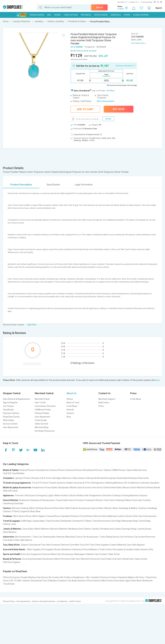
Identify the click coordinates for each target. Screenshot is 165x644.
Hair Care (76, 559)
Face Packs (106, 559)
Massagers (80, 554)
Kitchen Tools (102, 500)
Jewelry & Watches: (12, 529)
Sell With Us (122, 2)
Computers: (9, 478)
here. (158, 380)
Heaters (63, 581)
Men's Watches (42, 529)
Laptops (18, 478)
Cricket (103, 554)
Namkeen (66, 549)
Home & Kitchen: (11, 500)
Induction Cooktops (112, 495)
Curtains (147, 500)
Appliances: (9, 495)
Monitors (67, 478)
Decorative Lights (122, 581)
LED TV (13, 581)
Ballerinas (112, 516)
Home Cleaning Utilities (120, 500)
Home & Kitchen (71, 15)
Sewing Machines (130, 495)
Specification (53, 185)
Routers (36, 478)
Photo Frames (94, 581)
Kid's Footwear (53, 545)
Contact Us (133, 2)
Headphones (38, 487)
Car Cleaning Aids (47, 537)
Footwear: (8, 516)
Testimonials (41, 420)
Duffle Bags (26, 521)
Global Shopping (141, 15)
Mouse (126, 487)
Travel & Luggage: (12, 521)
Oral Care (117, 559)
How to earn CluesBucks (125, 65)
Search (99, 7)
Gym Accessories (65, 554)
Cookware (90, 500)
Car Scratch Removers (145, 537)
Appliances (86, 15)
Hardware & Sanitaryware (43, 500)
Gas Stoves (43, 577)
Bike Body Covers (74, 537)
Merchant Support (107, 399)
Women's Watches (59, 529)
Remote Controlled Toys (73, 545)
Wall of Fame (75, 601)
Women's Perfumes (90, 559)
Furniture (80, 500)
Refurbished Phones (93, 470)
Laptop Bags (39, 521)
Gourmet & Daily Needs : (15, 549)
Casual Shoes (54, 516)
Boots (129, 516)
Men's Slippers (39, 516)
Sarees (7, 511)
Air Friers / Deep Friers (146, 577)
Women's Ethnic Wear (54, 508)
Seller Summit (41, 424)
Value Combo (141, 559)
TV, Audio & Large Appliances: (17, 483)
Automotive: (9, 537)
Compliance (62, 601)
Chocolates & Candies (123, 549)
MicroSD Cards (11, 491)
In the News (72, 406)
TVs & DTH (37, 483)
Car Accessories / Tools (94, 537)
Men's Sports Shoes (22, 516)
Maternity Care (124, 545)
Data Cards (143, 478)
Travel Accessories (101, 521)
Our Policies (8, 406)
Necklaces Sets (76, 529)
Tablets (107, 470)
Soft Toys (90, 545)
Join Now (110, 91)
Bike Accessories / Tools (26, 537)
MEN (49, 15)
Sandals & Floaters (70, 516)
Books (58, 549)
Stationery (77, 549)
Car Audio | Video (12, 540)
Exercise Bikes (49, 554)
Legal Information (84, 185)
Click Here (32, 325)
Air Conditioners (132, 483)
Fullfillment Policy (43, 410)
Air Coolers (54, 577)
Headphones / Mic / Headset (86, 577)
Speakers (155, 483)
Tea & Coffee (105, 549)
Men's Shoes (107, 581)
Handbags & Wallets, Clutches (133, 508)
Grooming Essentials (32, 559)
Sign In (159, 8)
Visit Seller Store (138, 43)
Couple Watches (28, 577)
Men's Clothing (36, 508)
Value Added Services (137, 470)
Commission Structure (45, 406)
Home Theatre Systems (54, 483)
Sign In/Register (10, 403)
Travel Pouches (53, 521)
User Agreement (11, 427)
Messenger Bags (130, 521)
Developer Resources (45, 431)
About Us (72, 393)
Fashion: (7, 508)
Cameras (145, 483)
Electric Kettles (77, 495)
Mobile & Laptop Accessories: (17, 487)
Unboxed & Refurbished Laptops (101, 478)
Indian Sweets (141, 549)
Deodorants (48, 559)
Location (121, 9)
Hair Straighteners (93, 495)
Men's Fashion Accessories (78, 508)
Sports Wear (97, 508)
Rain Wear (137, 581)
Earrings (126, 529)
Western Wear (111, 508)
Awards (70, 410)
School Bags (145, 521)
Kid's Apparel (139, 545)
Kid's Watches (10, 532)
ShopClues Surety (11, 417)
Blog (69, 417)
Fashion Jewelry (91, 529)
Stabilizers (53, 581)
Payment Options (11, 413)
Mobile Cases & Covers (81, 487)
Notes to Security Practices (44, 601)
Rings (134, 529)
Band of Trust (73, 403)
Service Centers (10, 424)
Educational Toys (37, 545)
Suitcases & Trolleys (82, 521)
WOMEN (57, 15)
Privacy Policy (9, 601)
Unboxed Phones (74, 470)
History (70, 399)
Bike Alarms (27, 540)
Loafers (121, 516)
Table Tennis (114, 554)
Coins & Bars (28, 529)
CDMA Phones (119, 470)
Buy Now (119, 109)
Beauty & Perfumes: (12, 559)
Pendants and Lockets (111, 529)
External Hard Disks (113, 487)
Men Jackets (24, 581)
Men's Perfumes (62, 559)
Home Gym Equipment (31, 554)
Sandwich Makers (127, 577)
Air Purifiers (66, 577)
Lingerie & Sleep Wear (30, 511)
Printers (27, 478)
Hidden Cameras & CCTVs (79, 483)
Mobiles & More (37, 15)
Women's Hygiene (12, 562)
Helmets (60, 537)
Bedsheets (24, 500)
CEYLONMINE (77, 47)
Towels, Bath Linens (65, 500)
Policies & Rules (42, 413)
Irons (6, 581)
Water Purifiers (62, 495)
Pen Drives (97, 487)
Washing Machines (114, 483)
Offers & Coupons (11, 577)
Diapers (25, 545)
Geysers (144, 495)
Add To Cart (85, 109)
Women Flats (100, 516)
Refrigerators (98, 483)
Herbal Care (128, 559)
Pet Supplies (48, 549)
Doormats (137, 500)
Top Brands (9, 584)
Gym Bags (116, 521)
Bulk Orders (104, 403)
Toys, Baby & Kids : (12, 545)
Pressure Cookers (109, 577)
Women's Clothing (20, 508)
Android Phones (27, 470)
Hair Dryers (30, 495)
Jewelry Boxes (145, 529)
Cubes (113, 545)
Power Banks (51, 487)
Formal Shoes (86, 516)
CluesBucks (8, 410)
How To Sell (40, 403)
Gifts (151, 549)
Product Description (21, 185)
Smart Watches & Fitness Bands (145, 487)
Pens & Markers (91, 549)
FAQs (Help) (8, 420)
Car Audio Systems (77, 581)
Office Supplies (34, 549)
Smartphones (42, 470)
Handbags (152, 508)
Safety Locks (10, 524)
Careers (70, 413)
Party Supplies (102, 545)
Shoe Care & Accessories (145, 516)
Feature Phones (57, 470)
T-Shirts (15, 511)
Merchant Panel (42, 399)
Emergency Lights (45, 495)
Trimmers (19, 495)
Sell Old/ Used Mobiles (14, 473)
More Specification (106, 101)
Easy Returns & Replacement (16, 399)
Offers (127, 15)
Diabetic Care (93, 554)
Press (101, 406)
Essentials (116, 15)
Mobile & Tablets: (11, 470)
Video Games (79, 478)
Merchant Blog (42, 427)
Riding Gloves (112, 537)
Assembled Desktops (127, 478)
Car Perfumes (126, 537)
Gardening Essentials (14, 503)
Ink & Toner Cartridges (51, 478)
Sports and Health (12, 554)
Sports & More (101, 15)
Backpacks (64, 487)
